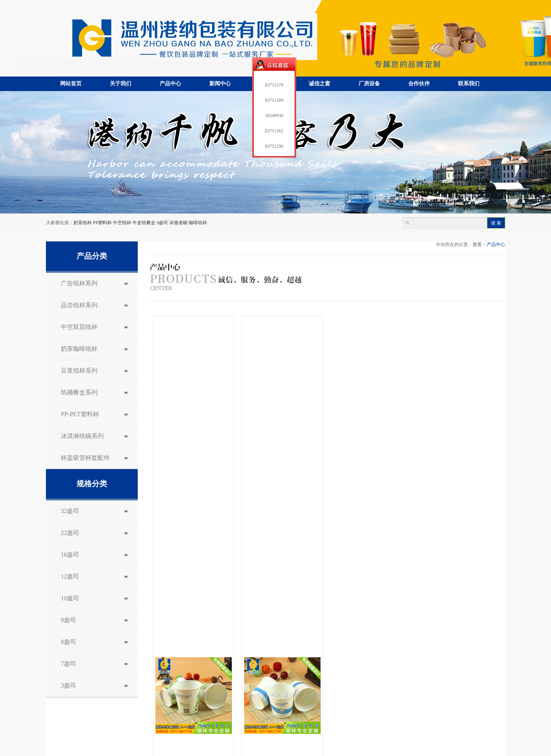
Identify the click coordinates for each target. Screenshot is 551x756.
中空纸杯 (122, 223)
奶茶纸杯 (83, 223)
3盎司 (68, 685)
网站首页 (71, 84)
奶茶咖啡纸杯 (79, 349)
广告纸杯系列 (79, 283)
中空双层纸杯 (79, 327)
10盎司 (70, 598)
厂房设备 (369, 84)
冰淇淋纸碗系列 (82, 436)
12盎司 (70, 576)
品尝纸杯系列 (79, 305)
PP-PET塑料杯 (80, 414)
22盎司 (70, 533)
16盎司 (70, 555)
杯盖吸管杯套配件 (85, 458)
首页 (477, 244)
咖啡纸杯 (198, 223)
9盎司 (162, 223)
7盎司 (68, 664)
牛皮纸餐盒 (144, 223)
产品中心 (170, 84)
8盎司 (68, 642)
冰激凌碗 (178, 223)
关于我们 (121, 84)
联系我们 (469, 84)
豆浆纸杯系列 (79, 371)
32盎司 (70, 511)
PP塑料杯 (102, 223)
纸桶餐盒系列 (79, 392)
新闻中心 (220, 84)
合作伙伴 (419, 84)
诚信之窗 (320, 84)
